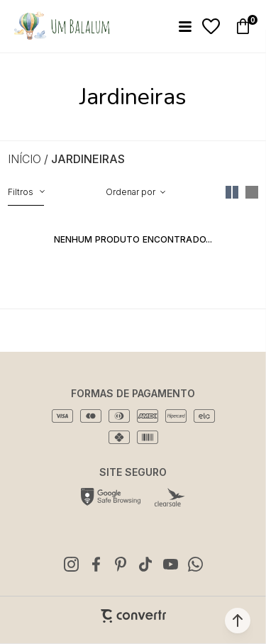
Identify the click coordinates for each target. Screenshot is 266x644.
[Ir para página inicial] (24, 159)
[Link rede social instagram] (71, 564)
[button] (238, 621)
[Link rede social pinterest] (121, 564)
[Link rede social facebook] (96, 564)
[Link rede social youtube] (170, 564)
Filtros (21, 192)
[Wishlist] (211, 27)
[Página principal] (61, 26)
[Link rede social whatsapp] (195, 564)
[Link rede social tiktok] (145, 564)
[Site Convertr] (133, 616)
